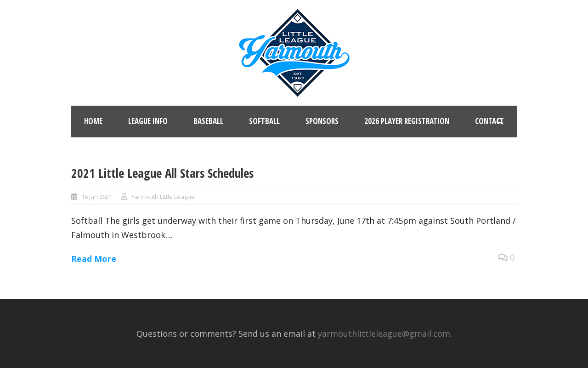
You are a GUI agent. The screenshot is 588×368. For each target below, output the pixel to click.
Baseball (208, 121)
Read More (94, 259)
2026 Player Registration (407, 121)
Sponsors (322, 121)
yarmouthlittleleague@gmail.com (384, 334)
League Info (148, 121)
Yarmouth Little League (163, 197)
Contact (489, 121)
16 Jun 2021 (97, 197)
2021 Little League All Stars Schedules (162, 173)
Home (93, 121)
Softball (264, 121)
